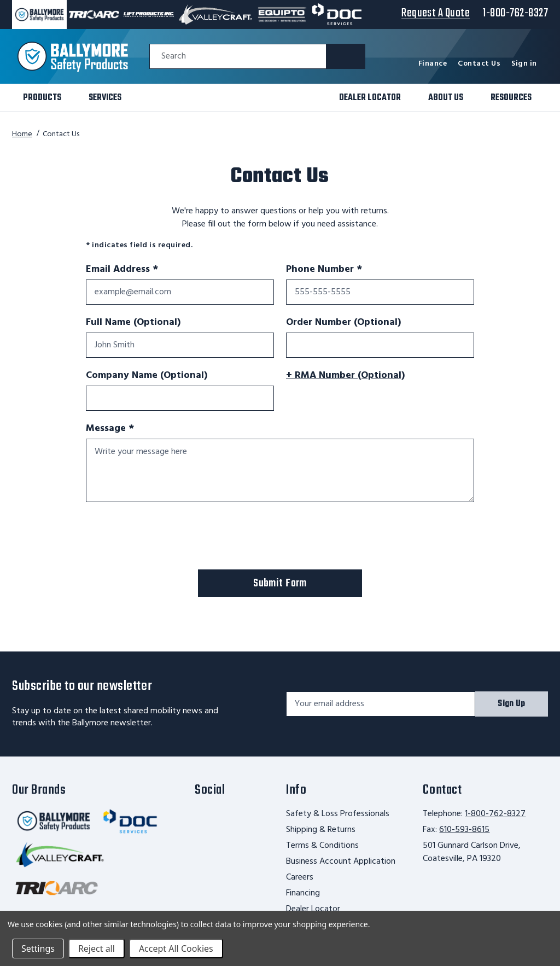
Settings (38, 948)
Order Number (343, 323)
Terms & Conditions (322, 846)
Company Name (147, 376)
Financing (303, 893)
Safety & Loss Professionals (338, 814)
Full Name (133, 323)
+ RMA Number (345, 376)
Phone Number (324, 270)
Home (22, 134)
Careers (300, 877)
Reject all (97, 948)
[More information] (418, 375)
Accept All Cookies (176, 948)
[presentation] (169, 538)
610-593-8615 (464, 830)
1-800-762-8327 (495, 814)
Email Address (122, 270)
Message (130, 429)
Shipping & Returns (321, 830)
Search (174, 57)
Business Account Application (341, 862)
